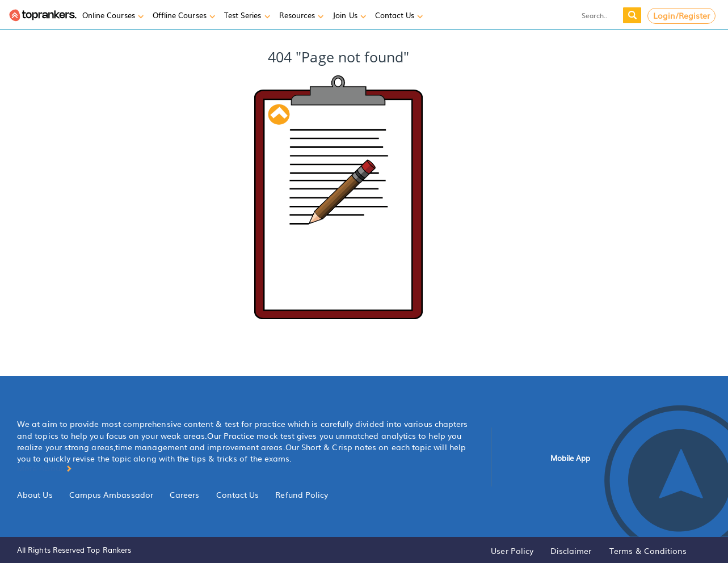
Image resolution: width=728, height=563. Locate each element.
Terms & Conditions (648, 551)
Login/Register (682, 15)
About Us (35, 494)
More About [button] (45, 468)
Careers (185, 494)
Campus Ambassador (111, 494)
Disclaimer (571, 551)
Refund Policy (302, 494)
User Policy (512, 551)
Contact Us (238, 494)
